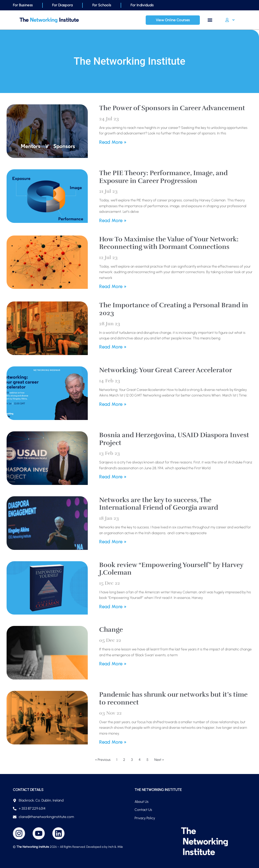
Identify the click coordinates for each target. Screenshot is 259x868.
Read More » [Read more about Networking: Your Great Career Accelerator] (113, 404)
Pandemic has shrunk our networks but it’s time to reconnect (173, 698)
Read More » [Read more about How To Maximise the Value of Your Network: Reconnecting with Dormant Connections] (113, 287)
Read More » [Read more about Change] (113, 664)
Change (111, 630)
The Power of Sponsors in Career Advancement (172, 108)
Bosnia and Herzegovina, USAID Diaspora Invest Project (174, 439)
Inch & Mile (116, 847)
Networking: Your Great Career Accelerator (166, 370)
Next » (159, 760)
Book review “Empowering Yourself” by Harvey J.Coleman (171, 569)
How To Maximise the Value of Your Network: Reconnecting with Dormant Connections (169, 243)
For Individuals (142, 5)
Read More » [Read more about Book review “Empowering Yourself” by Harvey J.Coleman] (113, 607)
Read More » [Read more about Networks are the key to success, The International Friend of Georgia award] (113, 542)
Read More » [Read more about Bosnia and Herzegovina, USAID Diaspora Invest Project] (113, 477)
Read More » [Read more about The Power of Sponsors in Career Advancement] (113, 142)
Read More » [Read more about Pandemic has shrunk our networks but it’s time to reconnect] (113, 742)
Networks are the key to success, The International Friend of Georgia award (159, 504)
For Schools (102, 5)
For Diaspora (62, 5)
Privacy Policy (145, 818)
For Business (23, 5)
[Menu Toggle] (210, 20)
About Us (142, 802)
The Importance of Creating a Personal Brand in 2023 (174, 309)
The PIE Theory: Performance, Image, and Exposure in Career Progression (163, 177)
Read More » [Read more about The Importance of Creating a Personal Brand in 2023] (113, 347)
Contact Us (143, 810)
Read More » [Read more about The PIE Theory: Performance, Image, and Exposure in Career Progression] (113, 221)
